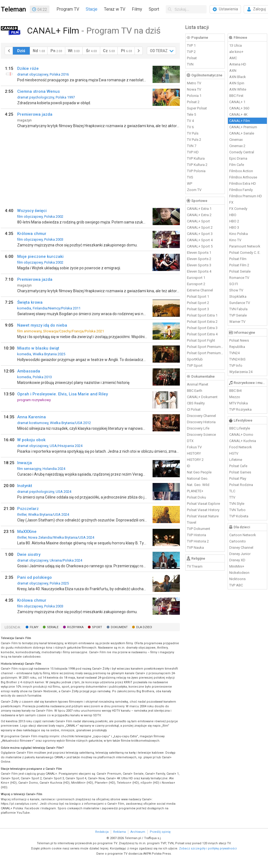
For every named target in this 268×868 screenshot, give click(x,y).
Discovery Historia (201, 422)
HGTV (234, 453)
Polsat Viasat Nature (203, 516)
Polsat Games (240, 472)
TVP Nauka (195, 548)
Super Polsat (197, 108)
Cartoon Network (243, 535)
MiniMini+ (237, 566)
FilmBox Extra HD (243, 184)
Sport (154, 9)
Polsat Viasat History (203, 510)
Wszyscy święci (32, 211)
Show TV (236, 290)
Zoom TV (194, 190)
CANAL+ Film (240, 121)
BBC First (236, 96)
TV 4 (190, 121)
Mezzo (235, 397)
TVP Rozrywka (240, 409)
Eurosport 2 (196, 284)
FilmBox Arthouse (243, 177)
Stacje (92, 9)
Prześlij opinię (160, 832)
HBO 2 (234, 221)
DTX (190, 441)
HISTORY (194, 453)
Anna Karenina (32, 417)
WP (190, 184)
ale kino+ (236, 52)
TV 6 (190, 127)
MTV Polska (239, 403)
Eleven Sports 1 (199, 253)
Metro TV (194, 83)
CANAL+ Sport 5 (200, 246)
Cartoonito (238, 541)
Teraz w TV (115, 9)
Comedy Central (242, 152)
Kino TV (235, 240)
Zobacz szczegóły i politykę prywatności (208, 848)
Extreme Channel (200, 290)
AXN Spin (237, 83)
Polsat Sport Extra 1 (202, 315)
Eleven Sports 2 (199, 259)
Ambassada (29, 371)
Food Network (241, 447)
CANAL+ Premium (243, 127)
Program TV (68, 9)
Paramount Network (245, 246)
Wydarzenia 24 (241, 372)
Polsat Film (238, 259)
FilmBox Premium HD (246, 196)
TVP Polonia (196, 171)
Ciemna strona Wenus (38, 91)
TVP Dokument (199, 529)
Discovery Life (198, 428)
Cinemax (236, 140)
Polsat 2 (193, 102)
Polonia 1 (194, 96)
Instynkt (25, 486)
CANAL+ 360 (239, 108)
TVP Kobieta (239, 516)
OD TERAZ (159, 51)
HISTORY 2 (195, 460)
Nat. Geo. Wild (198, 485)
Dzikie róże (28, 68)
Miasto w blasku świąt (38, 348)
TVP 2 (191, 52)
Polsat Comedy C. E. (245, 253)
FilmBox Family (241, 190)
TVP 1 (191, 45)
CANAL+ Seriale (242, 133)
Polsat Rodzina (241, 485)
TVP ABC (236, 585)
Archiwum (138, 832)
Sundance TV (240, 303)
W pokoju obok (31, 440)
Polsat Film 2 (239, 265)
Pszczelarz (28, 509)
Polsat (192, 58)
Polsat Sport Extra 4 (202, 334)
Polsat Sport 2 (198, 303)
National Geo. (198, 478)
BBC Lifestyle (240, 428)
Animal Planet (198, 384)
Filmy (137, 9)
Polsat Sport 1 (198, 296)
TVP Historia (196, 535)
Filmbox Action (241, 171)
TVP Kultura (196, 158)
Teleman (13, 9)
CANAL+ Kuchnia (243, 441)
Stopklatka (238, 296)
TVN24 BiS (237, 359)
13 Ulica (236, 45)
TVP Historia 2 (198, 541)
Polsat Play (238, 478)
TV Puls (193, 133)
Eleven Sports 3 (199, 265)
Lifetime (236, 460)
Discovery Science (201, 435)
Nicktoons (237, 579)
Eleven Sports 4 (199, 271)
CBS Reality (196, 403)
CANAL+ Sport (198, 221)
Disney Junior (240, 554)
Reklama (120, 832)
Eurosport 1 (196, 278)
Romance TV (239, 278)
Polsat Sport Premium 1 (205, 347)
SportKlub (195, 359)
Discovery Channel (201, 416)
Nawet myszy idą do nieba (42, 325)
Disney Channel (241, 548)
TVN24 (234, 353)
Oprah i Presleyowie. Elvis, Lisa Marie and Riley (62, 394)
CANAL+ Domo (241, 435)
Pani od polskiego (35, 577)
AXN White (238, 89)
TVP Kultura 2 (197, 165)
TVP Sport (195, 366)
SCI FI (234, 284)
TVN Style (237, 504)
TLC (232, 491)
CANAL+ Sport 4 (200, 240)
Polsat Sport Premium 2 (205, 353)
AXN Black (238, 77)
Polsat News (239, 340)
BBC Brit (236, 391)
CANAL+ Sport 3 (200, 234)
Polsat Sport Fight (201, 340)
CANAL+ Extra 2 (199, 215)
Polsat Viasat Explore (203, 504)
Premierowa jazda (35, 114)
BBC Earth (195, 391)
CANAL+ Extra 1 (199, 209)
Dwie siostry (29, 554)
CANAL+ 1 (237, 102)
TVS (190, 177)
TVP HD (193, 152)
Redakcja (102, 832)
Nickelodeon (239, 573)
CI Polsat (194, 409)
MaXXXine (27, 532)
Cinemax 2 (237, 146)
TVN (190, 64)
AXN (233, 71)
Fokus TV (194, 447)
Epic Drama (238, 158)
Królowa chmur (32, 234)
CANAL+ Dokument (202, 397)
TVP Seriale (238, 315)
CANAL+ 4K (238, 114)
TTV (232, 497)
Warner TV (237, 322)
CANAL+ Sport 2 (200, 227)
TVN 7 (192, 146)
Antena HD (238, 64)
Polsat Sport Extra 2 (202, 322)
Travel (192, 522)
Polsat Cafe (238, 466)
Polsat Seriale (240, 271)
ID (189, 466)
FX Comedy (238, 209)
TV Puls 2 (194, 140)
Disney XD (237, 560)
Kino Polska (239, 234)
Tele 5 (191, 114)
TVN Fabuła (238, 309)
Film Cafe (237, 165)
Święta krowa (30, 302)
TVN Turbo (237, 510)
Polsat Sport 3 (198, 309)
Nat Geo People (199, 472)
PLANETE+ (195, 491)
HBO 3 (234, 227)
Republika (237, 347)
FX (231, 202)
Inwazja (25, 463)
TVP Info (236, 366)
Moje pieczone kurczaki (40, 256)
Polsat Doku (196, 497)
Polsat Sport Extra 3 (202, 328)
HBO (233, 215)
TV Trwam (195, 566)
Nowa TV (194, 89)
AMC (233, 58)
